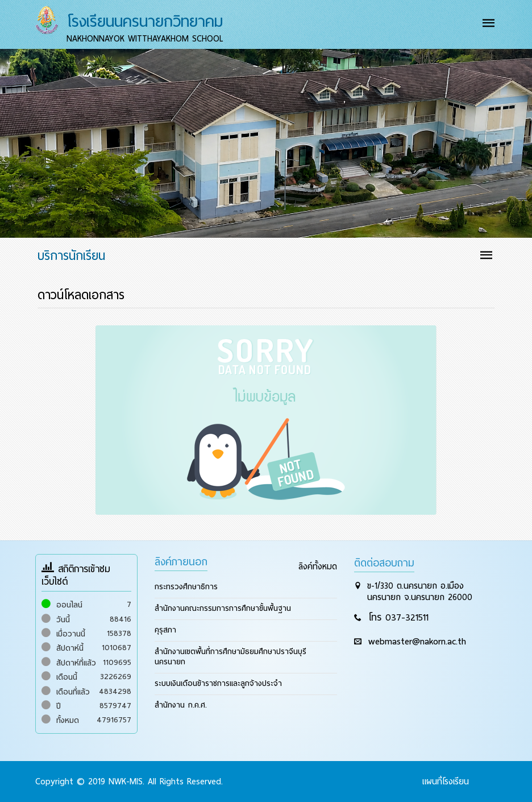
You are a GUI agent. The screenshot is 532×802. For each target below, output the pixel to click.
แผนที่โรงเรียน (446, 782)
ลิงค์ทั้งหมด (318, 567)
